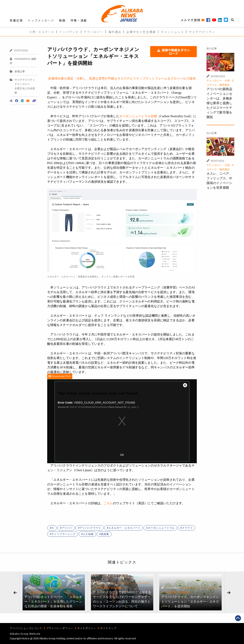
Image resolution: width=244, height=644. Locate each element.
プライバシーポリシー (60, 628)
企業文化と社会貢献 (141, 32)
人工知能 (88, 534)
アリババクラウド (90, 528)
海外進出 (115, 32)
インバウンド (69, 32)
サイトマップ (108, 628)
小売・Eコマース (42, 32)
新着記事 (16, 20)
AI (53, 528)
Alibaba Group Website (25, 634)
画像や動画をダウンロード (173, 52)
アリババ (67, 528)
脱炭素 (105, 534)
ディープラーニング (64, 534)
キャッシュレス (172, 32)
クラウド (187, 528)
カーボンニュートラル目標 (138, 116)
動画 (62, 20)
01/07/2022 (19, 50)
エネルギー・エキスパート (124, 528)
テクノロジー (94, 32)
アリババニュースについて (26, 628)
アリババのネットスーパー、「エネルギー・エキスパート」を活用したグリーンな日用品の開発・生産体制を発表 (53, 602)
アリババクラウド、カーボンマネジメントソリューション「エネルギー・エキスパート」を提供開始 (190, 602)
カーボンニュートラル (161, 528)
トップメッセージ (41, 20)
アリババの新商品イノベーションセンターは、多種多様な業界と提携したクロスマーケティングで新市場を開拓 (219, 103)
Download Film (60, 376)
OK (122, 455)
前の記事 (212, 48)
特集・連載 (79, 20)
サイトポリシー (87, 628)
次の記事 (212, 133)
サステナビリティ (202, 32)
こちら (108, 503)
